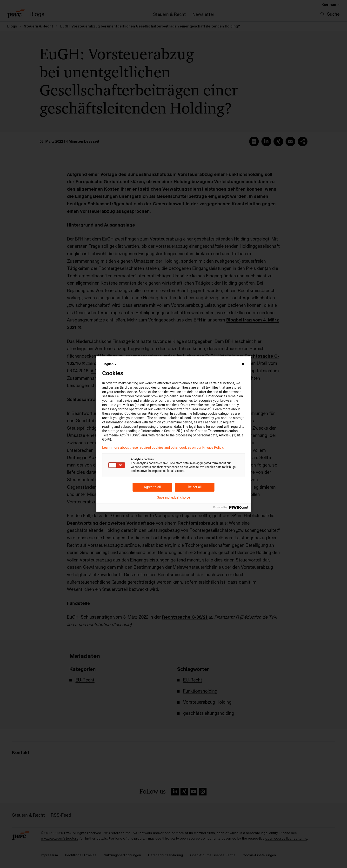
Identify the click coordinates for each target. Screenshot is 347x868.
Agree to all (152, 487)
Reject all (195, 487)
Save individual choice (173, 497)
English (110, 364)
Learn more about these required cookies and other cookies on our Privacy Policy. (163, 447)
